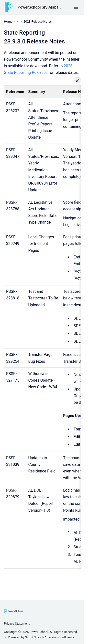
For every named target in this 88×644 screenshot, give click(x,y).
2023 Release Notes (38, 21)
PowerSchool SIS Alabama (41, 7)
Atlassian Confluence (59, 637)
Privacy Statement (17, 624)
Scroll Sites (33, 637)
